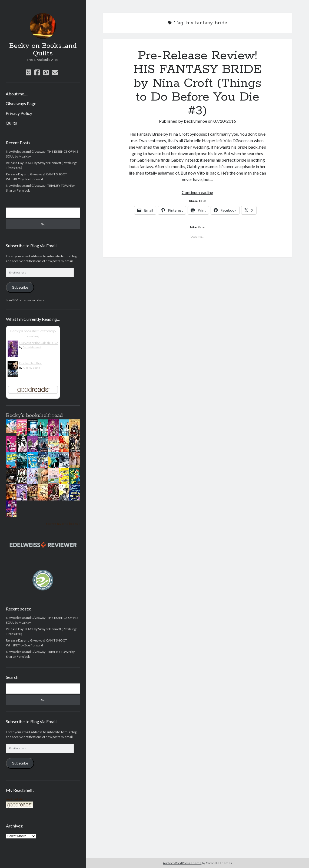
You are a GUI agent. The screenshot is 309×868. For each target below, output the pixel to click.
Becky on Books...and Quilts (43, 50)
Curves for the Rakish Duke (39, 343)
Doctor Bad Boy (30, 363)
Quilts (11, 123)
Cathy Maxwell (32, 347)
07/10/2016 (225, 121)
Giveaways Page (21, 103)
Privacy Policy (19, 113)
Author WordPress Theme (182, 863)
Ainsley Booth (31, 368)
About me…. (17, 94)
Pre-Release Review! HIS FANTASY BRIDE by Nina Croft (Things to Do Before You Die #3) (197, 83)
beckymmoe (195, 121)
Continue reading (197, 192)
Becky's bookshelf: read (34, 416)
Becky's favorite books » (63, 524)
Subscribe (20, 287)
